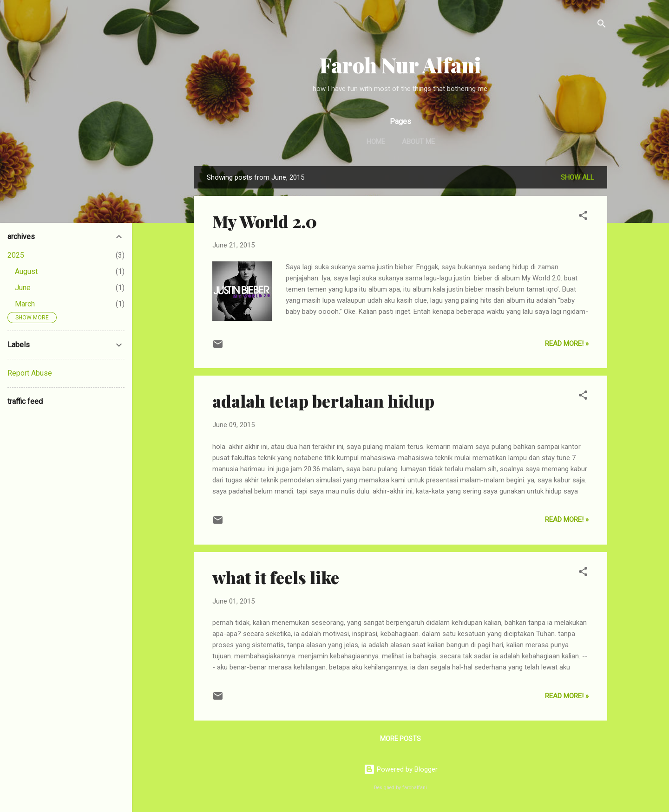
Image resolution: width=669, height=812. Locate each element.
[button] (583, 217)
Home (376, 142)
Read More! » (567, 344)
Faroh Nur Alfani (400, 65)
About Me (418, 142)
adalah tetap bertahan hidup (323, 401)
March (25, 304)
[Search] (602, 25)
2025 (16, 255)
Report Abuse (30, 373)
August (26, 271)
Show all (577, 177)
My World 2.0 (265, 221)
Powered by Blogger (401, 769)
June (23, 288)
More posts (400, 739)
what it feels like (276, 577)
